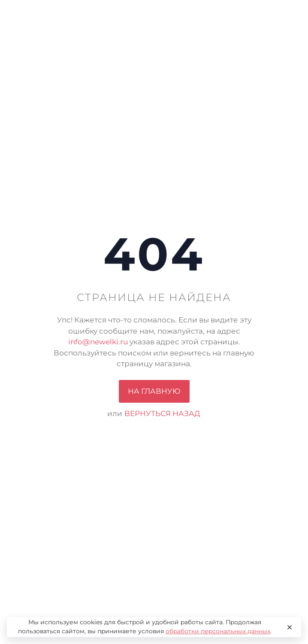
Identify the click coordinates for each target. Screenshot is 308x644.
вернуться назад (162, 413)
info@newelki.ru (98, 342)
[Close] (288, 627)
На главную (154, 391)
